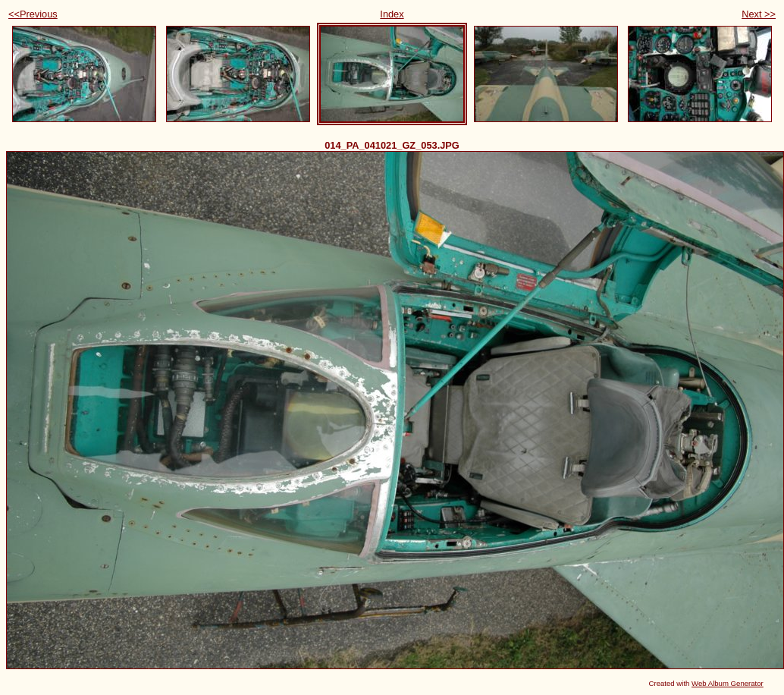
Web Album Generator (728, 683)
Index (392, 14)
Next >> (759, 14)
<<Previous (33, 14)
